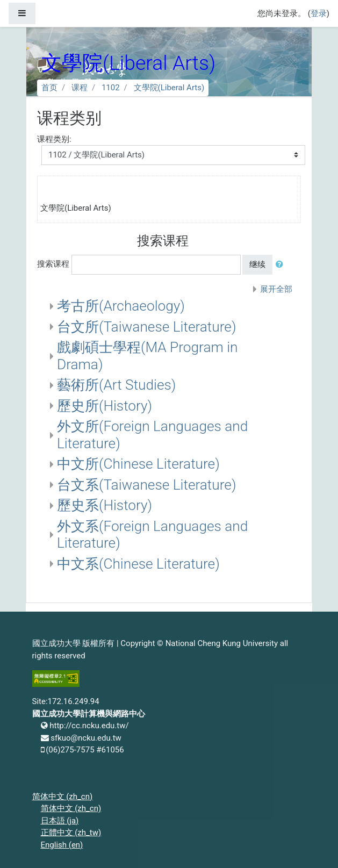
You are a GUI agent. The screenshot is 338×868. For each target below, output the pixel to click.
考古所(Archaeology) (121, 306)
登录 (319, 13)
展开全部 (276, 289)
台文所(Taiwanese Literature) (146, 327)
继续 (257, 264)
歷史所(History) (105, 406)
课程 (80, 88)
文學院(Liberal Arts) (169, 88)
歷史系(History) (105, 505)
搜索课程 (53, 264)
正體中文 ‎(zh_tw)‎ (71, 833)
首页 (49, 88)
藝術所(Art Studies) (116, 385)
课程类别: (54, 139)
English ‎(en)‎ (62, 845)
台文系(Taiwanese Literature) (146, 485)
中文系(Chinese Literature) (138, 564)
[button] (282, 265)
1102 (111, 88)
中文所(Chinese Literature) (138, 464)
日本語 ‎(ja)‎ (60, 821)
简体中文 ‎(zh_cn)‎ (63, 797)
